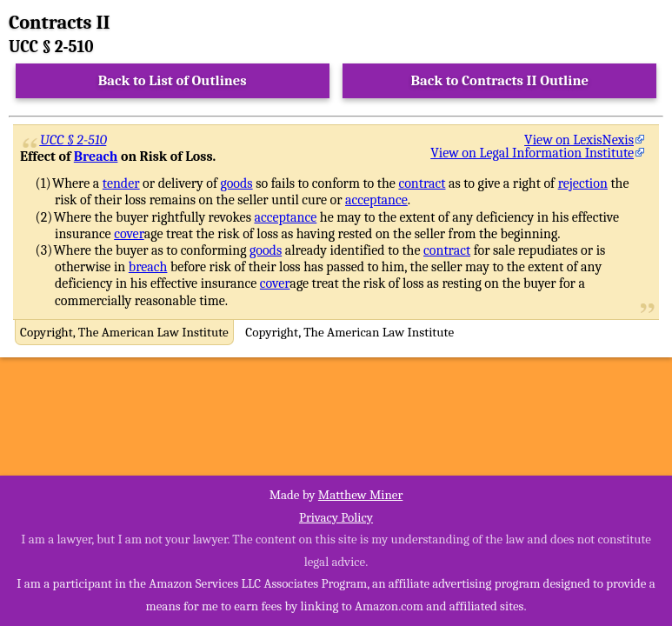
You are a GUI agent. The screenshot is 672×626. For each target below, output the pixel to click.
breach (148, 267)
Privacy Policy (336, 517)
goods (237, 183)
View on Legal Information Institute (532, 153)
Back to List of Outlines (173, 80)
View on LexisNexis (579, 140)
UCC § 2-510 (73, 140)
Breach (96, 156)
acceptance (376, 200)
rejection (583, 183)
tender (121, 183)
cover (129, 234)
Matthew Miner (361, 495)
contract (422, 183)
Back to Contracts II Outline (500, 80)
